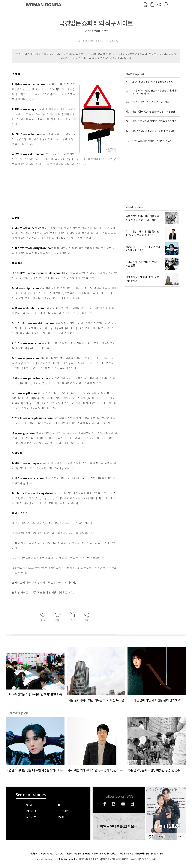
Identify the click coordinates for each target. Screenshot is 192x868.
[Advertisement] (57, 190)
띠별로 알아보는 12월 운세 (118, 826)
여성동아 (34, 854)
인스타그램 (113, 804)
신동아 (70, 854)
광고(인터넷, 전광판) (108, 854)
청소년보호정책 (157, 854)
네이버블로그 (132, 804)
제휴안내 (121, 854)
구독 (170, 837)
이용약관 (130, 854)
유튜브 (123, 804)
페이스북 (105, 804)
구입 (179, 837)
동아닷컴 (86, 854)
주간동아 (78, 854)
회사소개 (95, 854)
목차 (161, 837)
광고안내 (51, 854)
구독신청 (42, 854)
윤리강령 (59, 854)
